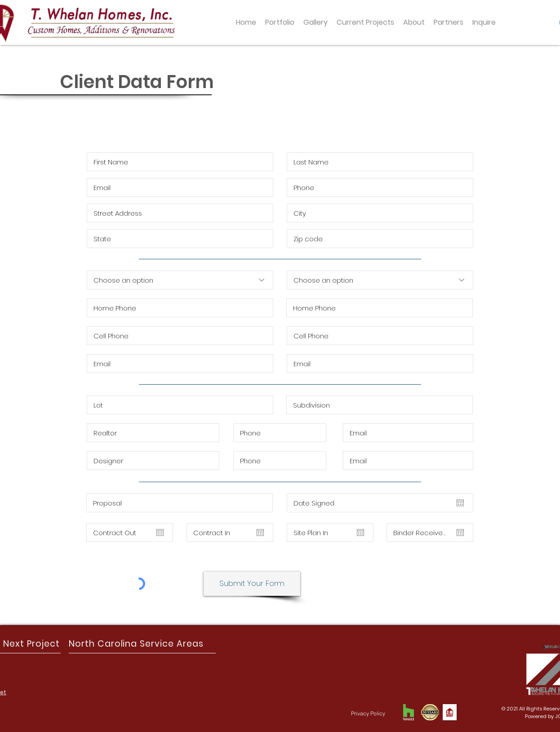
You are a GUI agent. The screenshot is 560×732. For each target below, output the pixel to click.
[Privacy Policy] (368, 713)
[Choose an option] (180, 280)
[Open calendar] (160, 532)
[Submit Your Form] (252, 584)
